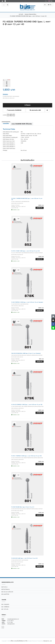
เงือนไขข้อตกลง (6, 589)
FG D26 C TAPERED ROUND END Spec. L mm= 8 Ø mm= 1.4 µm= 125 (27, 199)
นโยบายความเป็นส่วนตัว (8, 592)
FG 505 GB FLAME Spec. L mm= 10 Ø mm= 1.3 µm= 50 (24, 558)
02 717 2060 (10, 622)
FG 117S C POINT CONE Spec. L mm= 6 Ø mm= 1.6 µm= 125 (25, 251)
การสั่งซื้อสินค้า (6, 607)
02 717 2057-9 (10, 621)
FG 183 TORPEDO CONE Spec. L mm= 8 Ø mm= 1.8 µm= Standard (27, 302)
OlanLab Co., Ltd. (48, 641)
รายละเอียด (6, 123)
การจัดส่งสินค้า (6, 604)
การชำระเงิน (6, 609)
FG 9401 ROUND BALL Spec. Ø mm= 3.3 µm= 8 (23, 507)
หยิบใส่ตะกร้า (40, 208)
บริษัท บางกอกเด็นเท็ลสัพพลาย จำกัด (19, 641)
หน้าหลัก (21, 14)
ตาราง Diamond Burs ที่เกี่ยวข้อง (22, 124)
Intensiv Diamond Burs (30, 14)
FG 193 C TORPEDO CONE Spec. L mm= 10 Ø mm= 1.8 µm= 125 (26, 456)
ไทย (51, 1)
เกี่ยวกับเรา (5, 587)
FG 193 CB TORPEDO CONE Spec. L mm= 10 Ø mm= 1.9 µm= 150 (27, 405)
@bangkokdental (11, 624)
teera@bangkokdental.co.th (13, 619)
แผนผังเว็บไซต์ (6, 594)
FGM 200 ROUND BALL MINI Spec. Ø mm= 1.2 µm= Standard (26, 353)
